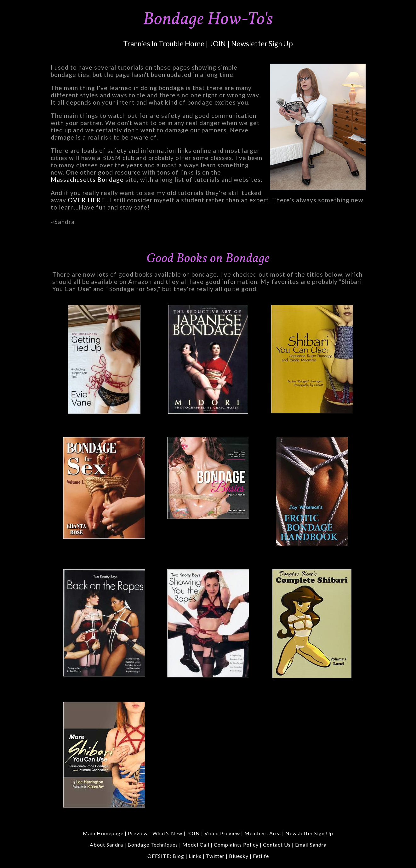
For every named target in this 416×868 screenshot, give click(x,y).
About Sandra (106, 845)
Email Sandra (311, 845)
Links (195, 856)
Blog (178, 856)
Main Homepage (103, 833)
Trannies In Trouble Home (164, 44)
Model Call (196, 845)
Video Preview (222, 833)
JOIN (218, 44)
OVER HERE (86, 200)
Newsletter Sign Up (262, 44)
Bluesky (239, 856)
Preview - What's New (155, 833)
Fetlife (261, 856)
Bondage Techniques (153, 845)
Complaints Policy (236, 845)
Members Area (263, 833)
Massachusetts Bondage (87, 179)
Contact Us (277, 845)
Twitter (215, 856)
